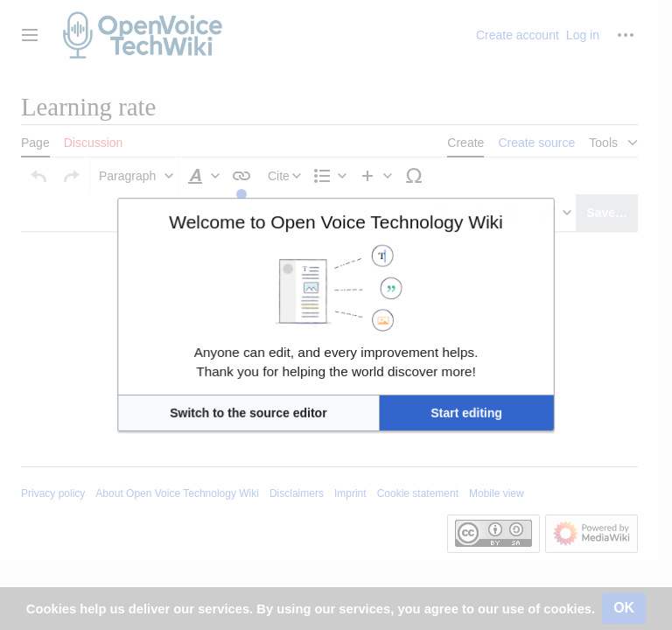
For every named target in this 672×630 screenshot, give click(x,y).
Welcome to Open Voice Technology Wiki (336, 261)
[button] (286, 371)
